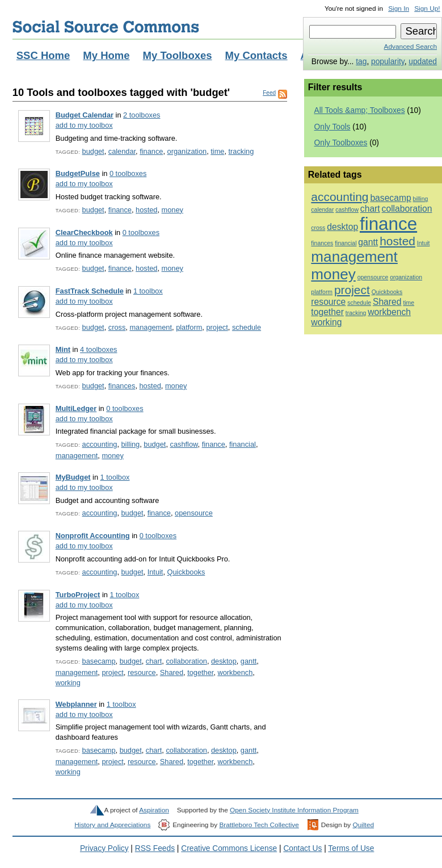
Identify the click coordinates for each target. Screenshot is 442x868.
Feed (269, 93)
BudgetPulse (78, 173)
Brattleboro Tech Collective (259, 825)
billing (131, 444)
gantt (249, 661)
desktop (224, 661)
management (151, 327)
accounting (100, 444)
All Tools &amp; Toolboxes (360, 110)
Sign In (399, 9)
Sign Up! (427, 9)
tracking (241, 151)
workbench (235, 672)
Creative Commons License (229, 848)
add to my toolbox (84, 125)
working (68, 683)
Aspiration (154, 810)
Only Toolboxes (341, 143)
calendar (122, 151)
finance (151, 151)
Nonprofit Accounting (93, 536)
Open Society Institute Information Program (294, 810)
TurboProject (78, 595)
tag (361, 62)
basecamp (99, 661)
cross (117, 327)
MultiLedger (76, 408)
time (217, 151)
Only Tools (332, 127)
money (172, 210)
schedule (247, 327)
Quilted (363, 825)
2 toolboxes (142, 115)
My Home (106, 55)
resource (142, 672)
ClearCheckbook (84, 232)
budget (93, 151)
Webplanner (76, 704)
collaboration (186, 661)
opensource (194, 513)
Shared (172, 672)
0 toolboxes (128, 173)
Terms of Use (351, 848)
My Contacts (256, 55)
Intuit (155, 572)
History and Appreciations (112, 825)
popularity (388, 62)
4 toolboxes (98, 349)
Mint (63, 349)
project (217, 327)
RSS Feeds (155, 848)
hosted (146, 210)
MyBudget (73, 477)
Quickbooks (186, 572)
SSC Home (43, 55)
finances (122, 386)
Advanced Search (411, 47)
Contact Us (302, 848)
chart (154, 661)
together (200, 672)
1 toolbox (148, 291)
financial (243, 444)
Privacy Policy (104, 848)
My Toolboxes (178, 55)
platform (189, 327)
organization (187, 151)
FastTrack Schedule (90, 291)
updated (423, 62)
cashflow (184, 444)
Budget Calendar (85, 115)
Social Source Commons (106, 27)
